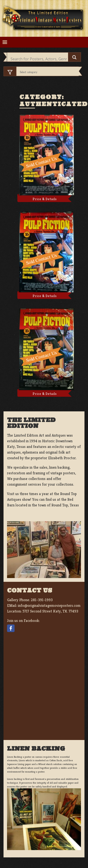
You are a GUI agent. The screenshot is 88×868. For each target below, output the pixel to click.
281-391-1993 (42, 600)
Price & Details (45, 199)
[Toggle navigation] (5, 42)
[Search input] (39, 59)
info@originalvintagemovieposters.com (49, 606)
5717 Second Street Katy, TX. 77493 (50, 611)
